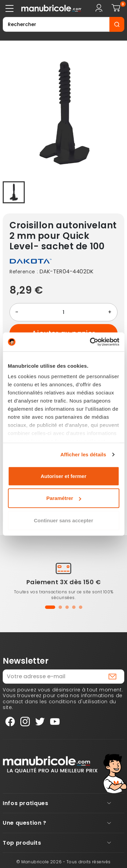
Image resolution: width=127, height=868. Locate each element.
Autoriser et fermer (63, 476)
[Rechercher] (56, 24)
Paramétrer (64, 498)
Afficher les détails (83, 454)
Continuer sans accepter (63, 520)
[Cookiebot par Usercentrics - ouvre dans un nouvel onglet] (90, 342)
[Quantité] (63, 312)
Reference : (24, 272)
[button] (50, 607)
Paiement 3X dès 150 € (64, 582)
